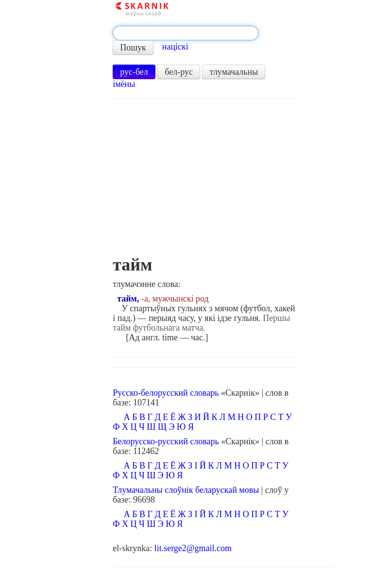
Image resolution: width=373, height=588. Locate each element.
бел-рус (179, 72)
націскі (175, 47)
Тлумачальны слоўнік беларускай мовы (186, 490)
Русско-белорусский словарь (166, 393)
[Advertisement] (205, 182)
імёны (124, 84)
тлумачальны (234, 72)
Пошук (133, 48)
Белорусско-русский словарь (166, 441)
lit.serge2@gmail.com (193, 548)
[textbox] (186, 33)
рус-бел (134, 72)
